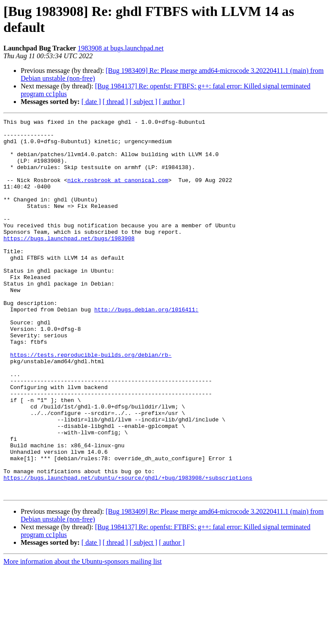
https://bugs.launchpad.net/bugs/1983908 (69, 263)
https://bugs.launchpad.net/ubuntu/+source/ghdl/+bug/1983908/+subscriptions (128, 550)
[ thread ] (115, 102)
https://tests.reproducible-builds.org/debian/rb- (91, 402)
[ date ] (91, 102)
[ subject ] (144, 102)
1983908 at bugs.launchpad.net (120, 48)
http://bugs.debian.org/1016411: (147, 348)
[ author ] (172, 102)
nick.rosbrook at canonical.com (118, 193)
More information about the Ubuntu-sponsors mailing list (83, 636)
